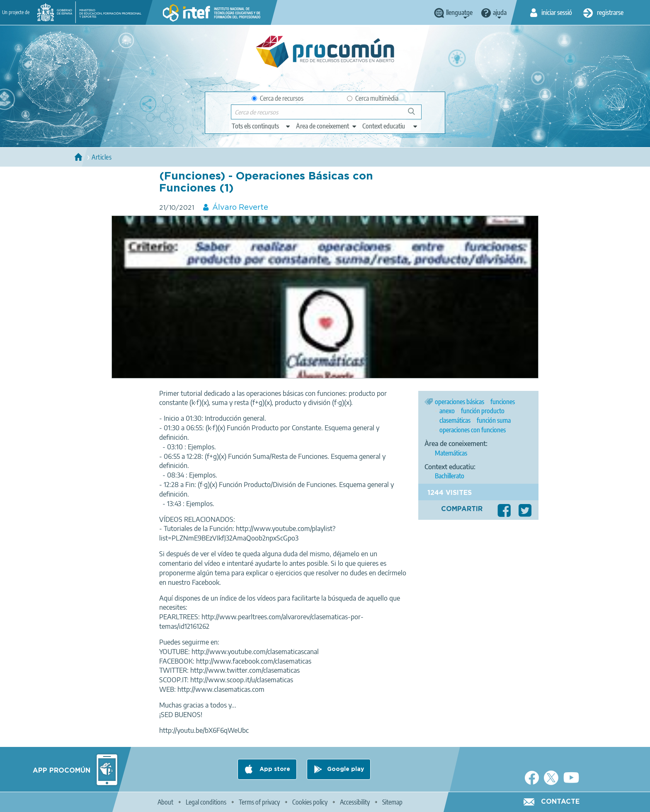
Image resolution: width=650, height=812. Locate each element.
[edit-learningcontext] (390, 126)
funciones (503, 402)
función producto (483, 411)
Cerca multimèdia (373, 98)
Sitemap (392, 802)
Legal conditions (206, 802)
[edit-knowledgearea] (327, 126)
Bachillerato (450, 476)
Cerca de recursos (278, 98)
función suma (494, 420)
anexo (447, 411)
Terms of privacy (259, 802)
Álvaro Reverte (240, 208)
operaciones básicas (460, 402)
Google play (346, 769)
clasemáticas (455, 420)
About (165, 802)
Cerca (415, 115)
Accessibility (355, 802)
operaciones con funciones (473, 430)
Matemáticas (451, 453)
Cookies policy (310, 802)
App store (274, 769)
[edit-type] (261, 126)
